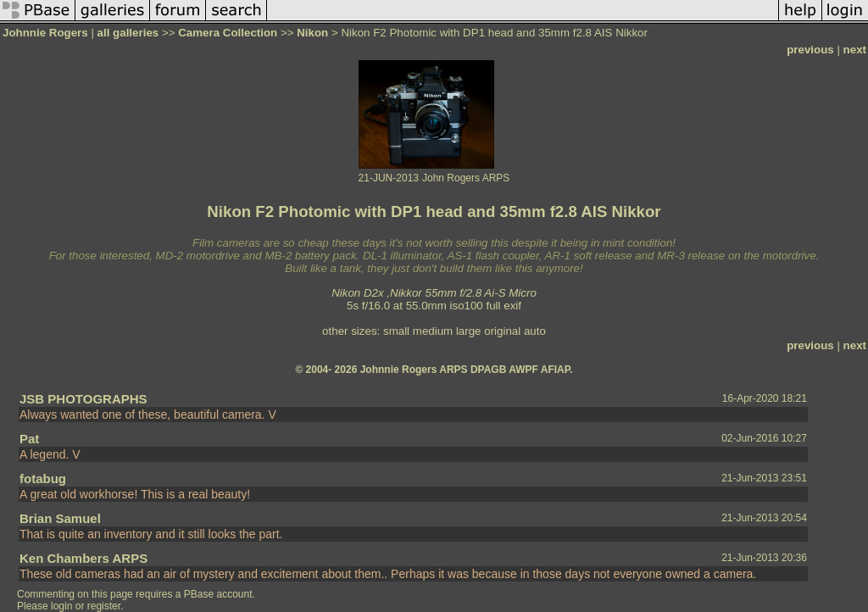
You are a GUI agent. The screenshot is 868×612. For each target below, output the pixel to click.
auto (535, 331)
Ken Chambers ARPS (83, 558)
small (396, 331)
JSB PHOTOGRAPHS (83, 399)
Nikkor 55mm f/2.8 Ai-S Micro (463, 293)
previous (810, 50)
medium (433, 331)
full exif (504, 306)
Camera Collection (228, 33)
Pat (29, 439)
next (855, 50)
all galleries (128, 33)
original (502, 331)
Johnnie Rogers (47, 33)
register (104, 606)
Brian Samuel (60, 518)
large (469, 331)
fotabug (43, 478)
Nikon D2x (357, 293)
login (61, 606)
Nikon (312, 33)
